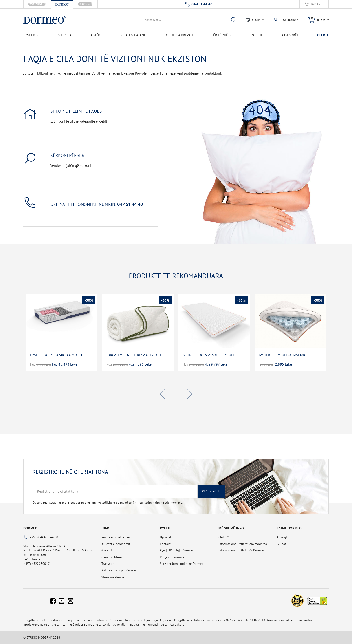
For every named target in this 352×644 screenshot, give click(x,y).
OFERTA (323, 35)
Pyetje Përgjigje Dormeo (176, 550)
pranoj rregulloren (71, 503)
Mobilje (257, 35)
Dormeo (30, 528)
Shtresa (65, 35)
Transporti (109, 564)
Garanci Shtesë (112, 557)
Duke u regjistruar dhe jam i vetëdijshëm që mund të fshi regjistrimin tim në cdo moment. (108, 503)
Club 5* (223, 537)
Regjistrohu (211, 491)
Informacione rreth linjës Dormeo (241, 550)
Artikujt (282, 537)
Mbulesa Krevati (179, 35)
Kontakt (165, 544)
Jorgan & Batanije (133, 35)
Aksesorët (290, 35)
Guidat (281, 544)
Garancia (107, 550)
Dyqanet (317, 4)
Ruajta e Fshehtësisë (115, 537)
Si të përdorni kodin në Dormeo (182, 564)
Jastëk (95, 35)
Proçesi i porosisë (172, 557)
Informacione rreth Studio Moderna (243, 544)
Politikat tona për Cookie (119, 570)
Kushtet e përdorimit (116, 544)
